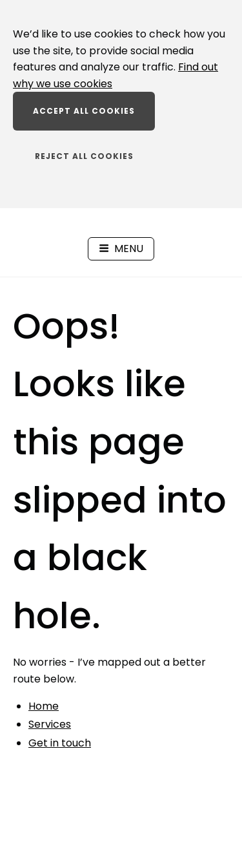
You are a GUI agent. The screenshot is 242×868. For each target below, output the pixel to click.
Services (50, 724)
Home (44, 706)
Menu (121, 249)
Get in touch (60, 743)
